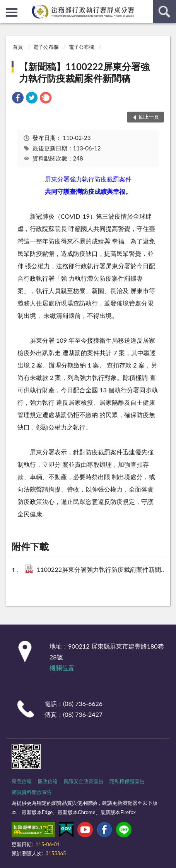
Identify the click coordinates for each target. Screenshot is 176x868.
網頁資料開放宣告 (32, 792)
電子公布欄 (46, 47)
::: (6, 6)
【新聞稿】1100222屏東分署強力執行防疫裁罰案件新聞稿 (84, 72)
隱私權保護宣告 (127, 781)
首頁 (18, 47)
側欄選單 (12, 12)
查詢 (164, 12)
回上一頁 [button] (149, 117)
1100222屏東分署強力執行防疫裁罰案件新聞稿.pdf (102, 570)
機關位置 (62, 668)
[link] (18, 99)
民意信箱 (22, 781)
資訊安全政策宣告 (84, 781)
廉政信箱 (48, 781)
